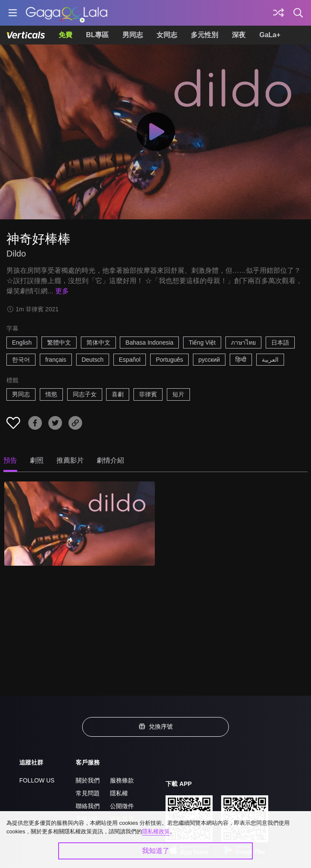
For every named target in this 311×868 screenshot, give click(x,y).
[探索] (278, 13)
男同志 (133, 35)
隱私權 (119, 793)
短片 (178, 394)
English (22, 342)
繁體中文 (59, 342)
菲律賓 (148, 394)
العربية (270, 360)
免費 (65, 35)
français (56, 360)
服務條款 (122, 780)
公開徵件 (122, 806)
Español (130, 360)
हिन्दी (241, 360)
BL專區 (97, 35)
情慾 (51, 394)
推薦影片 (70, 460)
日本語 (280, 342)
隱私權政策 (156, 831)
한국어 (21, 360)
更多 (62, 291)
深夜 (239, 35)
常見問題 (88, 793)
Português (169, 360)
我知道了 (156, 851)
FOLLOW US (37, 780)
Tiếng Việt (202, 342)
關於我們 (88, 780)
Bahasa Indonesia (149, 342)
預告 (10, 460)
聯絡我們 (88, 806)
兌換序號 (156, 726)
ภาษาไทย (243, 342)
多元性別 (204, 35)
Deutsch (93, 360)
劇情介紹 (110, 460)
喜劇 (118, 394)
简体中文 (98, 342)
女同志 (167, 35)
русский (209, 360)
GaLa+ (270, 35)
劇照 (37, 460)
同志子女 (85, 394)
